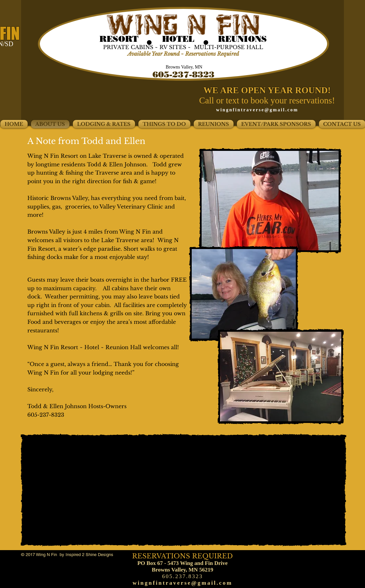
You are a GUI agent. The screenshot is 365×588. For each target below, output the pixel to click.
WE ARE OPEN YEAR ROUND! (268, 90)
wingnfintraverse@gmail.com (257, 110)
